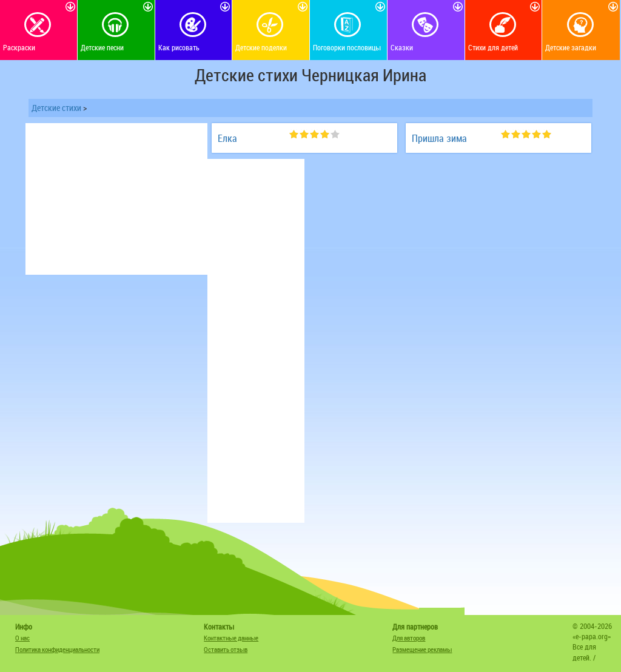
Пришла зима (439, 138)
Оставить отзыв (226, 649)
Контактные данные (231, 638)
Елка (227, 138)
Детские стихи (56, 108)
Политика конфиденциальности (57, 649)
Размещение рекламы (422, 649)
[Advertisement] (116, 199)
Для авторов (409, 638)
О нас (22, 638)
